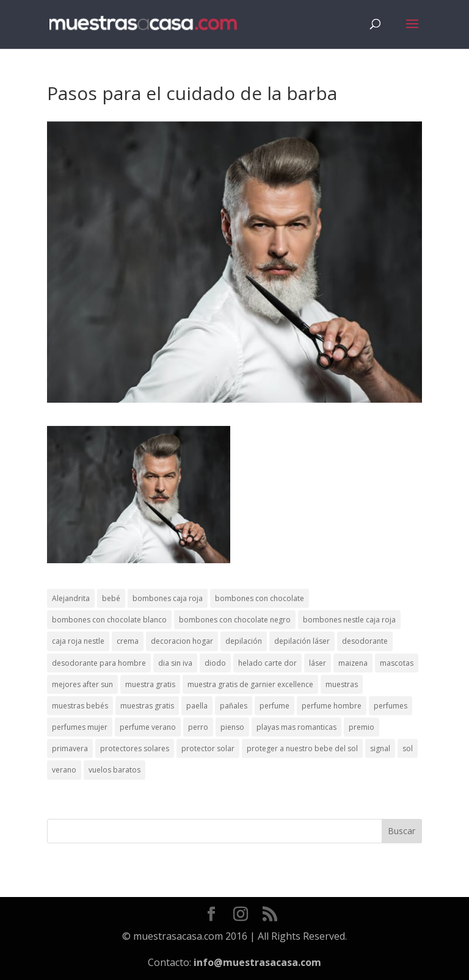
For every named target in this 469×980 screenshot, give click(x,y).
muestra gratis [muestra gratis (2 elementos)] (150, 684)
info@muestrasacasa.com (257, 962)
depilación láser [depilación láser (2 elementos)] (302, 641)
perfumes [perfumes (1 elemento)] (391, 706)
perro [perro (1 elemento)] (198, 727)
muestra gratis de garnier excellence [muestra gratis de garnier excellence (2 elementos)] (250, 684)
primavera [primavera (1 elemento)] (70, 748)
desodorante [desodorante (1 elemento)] (365, 641)
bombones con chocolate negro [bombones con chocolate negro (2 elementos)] (235, 620)
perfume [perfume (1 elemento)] (274, 706)
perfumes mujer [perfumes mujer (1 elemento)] (80, 727)
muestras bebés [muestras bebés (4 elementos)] (80, 706)
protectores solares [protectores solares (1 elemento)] (135, 748)
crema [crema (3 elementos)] (128, 641)
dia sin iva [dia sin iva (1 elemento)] (175, 663)
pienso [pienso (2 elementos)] (232, 727)
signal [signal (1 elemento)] (380, 748)
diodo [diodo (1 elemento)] (215, 663)
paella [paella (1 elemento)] (197, 706)
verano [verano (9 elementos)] (64, 770)
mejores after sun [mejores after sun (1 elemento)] (82, 684)
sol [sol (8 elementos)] (408, 748)
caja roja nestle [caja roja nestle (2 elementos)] (78, 641)
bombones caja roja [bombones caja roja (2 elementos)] (168, 598)
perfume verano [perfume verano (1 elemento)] (148, 727)
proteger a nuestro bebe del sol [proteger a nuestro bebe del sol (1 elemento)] (302, 748)
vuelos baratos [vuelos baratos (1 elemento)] (115, 770)
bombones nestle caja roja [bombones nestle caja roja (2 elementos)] (349, 620)
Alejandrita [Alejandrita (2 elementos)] (71, 598)
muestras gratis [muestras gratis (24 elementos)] (147, 706)
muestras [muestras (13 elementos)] (342, 684)
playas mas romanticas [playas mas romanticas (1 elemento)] (296, 727)
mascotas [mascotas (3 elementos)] (397, 663)
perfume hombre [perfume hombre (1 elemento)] (332, 706)
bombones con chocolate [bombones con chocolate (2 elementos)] (260, 598)
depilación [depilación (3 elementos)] (244, 641)
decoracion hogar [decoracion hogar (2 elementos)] (182, 641)
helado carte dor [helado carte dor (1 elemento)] (267, 663)
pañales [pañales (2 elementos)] (234, 706)
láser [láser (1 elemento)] (318, 663)
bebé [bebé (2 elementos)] (111, 598)
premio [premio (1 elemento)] (362, 727)
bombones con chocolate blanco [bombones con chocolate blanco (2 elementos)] (109, 620)
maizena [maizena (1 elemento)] (353, 663)
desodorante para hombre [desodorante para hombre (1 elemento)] (99, 663)
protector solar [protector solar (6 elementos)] (208, 748)
